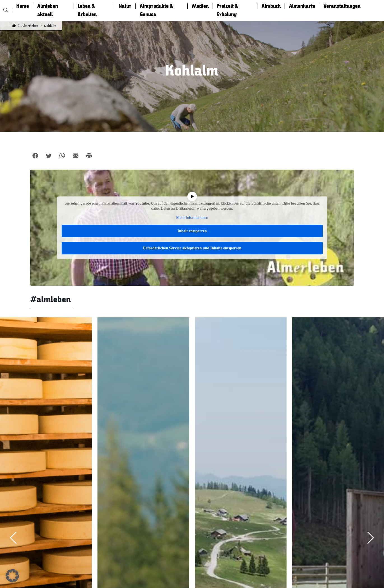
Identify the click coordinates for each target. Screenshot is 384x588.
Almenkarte (302, 6)
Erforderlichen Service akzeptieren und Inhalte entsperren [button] (192, 248)
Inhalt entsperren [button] (192, 231)
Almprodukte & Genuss (156, 10)
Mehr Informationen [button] (192, 218)
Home (23, 6)
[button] (12, 576)
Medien (200, 6)
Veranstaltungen (342, 6)
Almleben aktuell (48, 10)
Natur (125, 6)
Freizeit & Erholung (228, 10)
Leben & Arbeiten (87, 10)
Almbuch (271, 6)
